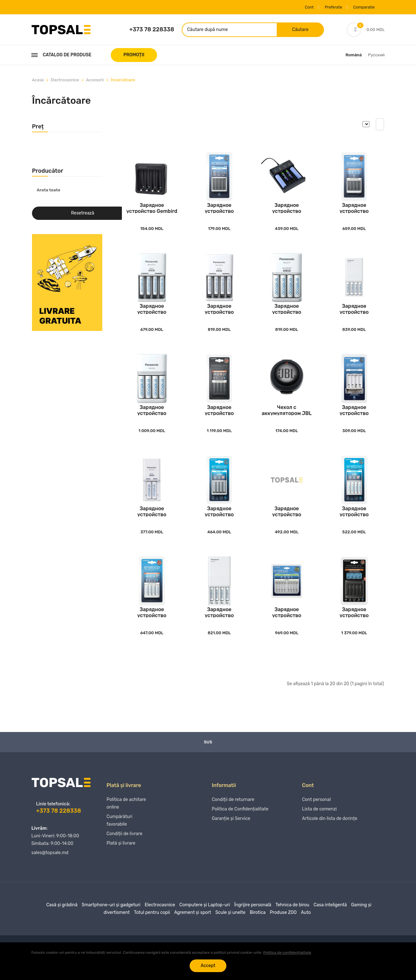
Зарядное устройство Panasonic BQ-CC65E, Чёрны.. (354, 626)
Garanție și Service (231, 836)
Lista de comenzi (319, 826)
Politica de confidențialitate (287, 952)
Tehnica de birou (292, 919)
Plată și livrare (121, 861)
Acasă (38, 81)
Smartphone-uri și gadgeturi (111, 919)
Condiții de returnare (233, 817)
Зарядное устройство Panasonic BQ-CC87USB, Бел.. (354, 315)
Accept (208, 966)
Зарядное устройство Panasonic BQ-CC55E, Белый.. (354, 211)
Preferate (327, 7)
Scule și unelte (230, 927)
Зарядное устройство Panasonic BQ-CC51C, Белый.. (219, 315)
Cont (300, 7)
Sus (208, 757)
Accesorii (95, 81)
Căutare (295, 30)
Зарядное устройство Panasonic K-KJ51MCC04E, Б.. (219, 523)
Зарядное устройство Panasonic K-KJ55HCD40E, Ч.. (219, 419)
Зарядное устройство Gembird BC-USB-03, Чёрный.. (152, 211)
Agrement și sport (193, 927)
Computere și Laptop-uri (205, 919)
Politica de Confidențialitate (240, 826)
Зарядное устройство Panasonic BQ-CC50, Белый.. (152, 523)
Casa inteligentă (330, 919)
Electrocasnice (65, 81)
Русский (376, 56)
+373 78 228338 (152, 30)
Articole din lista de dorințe (330, 836)
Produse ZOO (283, 927)
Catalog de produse (61, 56)
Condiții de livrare (125, 851)
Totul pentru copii (152, 927)
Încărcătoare (123, 81)
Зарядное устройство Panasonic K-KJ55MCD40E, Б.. (152, 419)
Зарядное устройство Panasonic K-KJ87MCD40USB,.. (219, 626)
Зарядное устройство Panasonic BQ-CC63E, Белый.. (287, 626)
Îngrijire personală (253, 919)
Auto (306, 927)
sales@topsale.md (50, 867)
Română (354, 56)
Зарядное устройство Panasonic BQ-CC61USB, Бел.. (354, 419)
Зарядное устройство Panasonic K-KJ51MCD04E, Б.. (152, 315)
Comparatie (361, 7)
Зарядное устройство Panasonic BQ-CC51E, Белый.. (219, 211)
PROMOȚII (134, 56)
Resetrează (83, 215)
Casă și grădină (62, 919)
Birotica (258, 927)
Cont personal (316, 817)
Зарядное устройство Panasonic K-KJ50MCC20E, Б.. (287, 523)
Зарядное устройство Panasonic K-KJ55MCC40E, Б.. (152, 626)
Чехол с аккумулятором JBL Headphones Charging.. (287, 419)
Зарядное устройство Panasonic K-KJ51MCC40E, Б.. (354, 523)
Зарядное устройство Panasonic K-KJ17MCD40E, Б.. (287, 315)
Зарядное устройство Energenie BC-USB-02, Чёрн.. (287, 211)
